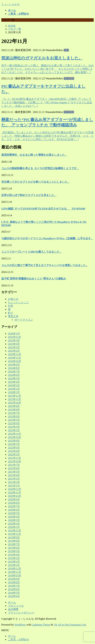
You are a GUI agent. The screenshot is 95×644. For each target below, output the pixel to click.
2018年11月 (14, 572)
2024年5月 (14, 378)
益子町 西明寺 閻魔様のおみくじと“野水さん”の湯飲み (34, 279)
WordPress (20, 625)
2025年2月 (14, 351)
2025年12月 (15, 337)
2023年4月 (14, 423)
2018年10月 (15, 575)
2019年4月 (14, 555)
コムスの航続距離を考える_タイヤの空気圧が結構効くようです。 (40, 168)
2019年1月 (14, 565)
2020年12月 (15, 489)
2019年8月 (14, 541)
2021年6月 (14, 468)
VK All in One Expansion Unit (70, 625)
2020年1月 (14, 527)
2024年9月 (14, 365)
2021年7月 (14, 465)
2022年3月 (14, 454)
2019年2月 (14, 562)
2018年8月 (14, 582)
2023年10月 (15, 403)
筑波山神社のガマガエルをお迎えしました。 (42, 58)
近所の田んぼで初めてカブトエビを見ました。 (29, 195)
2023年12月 (15, 396)
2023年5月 (14, 420)
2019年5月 (14, 551)
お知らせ (69, 78)
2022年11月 (14, 434)
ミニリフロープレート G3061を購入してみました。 (32, 252)
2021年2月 (14, 482)
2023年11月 (14, 399)
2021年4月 (14, 475)
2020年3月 (14, 520)
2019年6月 (14, 548)
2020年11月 (14, 493)
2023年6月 (14, 416)
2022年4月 (14, 451)
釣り (11, 313)
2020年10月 (15, 496)
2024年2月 (14, 389)
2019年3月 (14, 558)
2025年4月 (14, 344)
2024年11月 (14, 358)
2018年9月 (14, 579)
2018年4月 (14, 596)
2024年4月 (14, 382)
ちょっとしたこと (18, 302)
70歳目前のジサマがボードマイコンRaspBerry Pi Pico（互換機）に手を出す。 (47, 238)
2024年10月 (15, 361)
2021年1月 (14, 486)
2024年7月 (14, 372)
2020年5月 (14, 513)
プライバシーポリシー (21, 613)
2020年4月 (14, 517)
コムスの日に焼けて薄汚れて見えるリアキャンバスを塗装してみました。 (45, 265)
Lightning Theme (41, 625)
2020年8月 (14, 503)
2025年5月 (14, 340)
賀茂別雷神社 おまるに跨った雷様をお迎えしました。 (34, 155)
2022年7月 (14, 444)
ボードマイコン (24, 320)
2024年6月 (14, 375)
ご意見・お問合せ (18, 639)
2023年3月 (14, 427)
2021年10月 (15, 461)
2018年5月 (14, 593)
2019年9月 (14, 537)
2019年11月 (14, 534)
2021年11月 (14, 458)
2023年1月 (14, 430)
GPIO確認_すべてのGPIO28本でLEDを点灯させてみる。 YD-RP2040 (43, 209)
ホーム (12, 602)
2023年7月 (14, 413)
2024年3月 (14, 385)
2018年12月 (15, 569)
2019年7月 (14, 544)
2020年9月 (14, 499)
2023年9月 (14, 406)
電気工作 (13, 316)
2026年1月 (14, 334)
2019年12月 (15, 531)
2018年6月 (14, 589)
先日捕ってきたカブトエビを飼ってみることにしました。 (36, 182)
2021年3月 (14, 479)
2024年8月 (14, 368)
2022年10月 (15, 437)
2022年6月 (14, 448)
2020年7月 (14, 506)
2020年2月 (14, 524)
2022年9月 (14, 441)
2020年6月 (14, 510)
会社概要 (13, 609)
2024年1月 (14, 392)
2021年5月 (14, 472)
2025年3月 (14, 347)
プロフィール (16, 606)
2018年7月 (14, 586)
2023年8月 (14, 410)
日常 (66, 50)
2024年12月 (15, 354)
